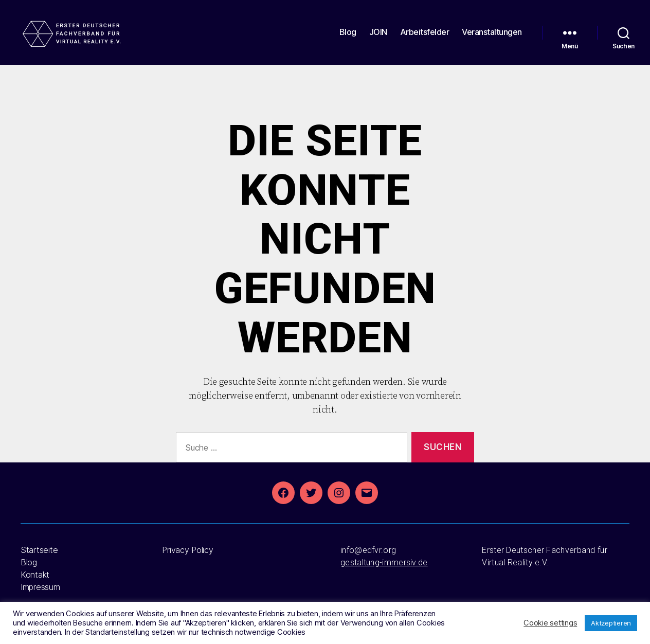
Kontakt (35, 575)
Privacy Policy (187, 550)
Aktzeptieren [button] (611, 623)
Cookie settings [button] (550, 623)
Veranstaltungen (492, 37)
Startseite (39, 550)
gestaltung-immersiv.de (384, 562)
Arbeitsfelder (425, 37)
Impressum (40, 587)
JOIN (378, 37)
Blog (348, 37)
